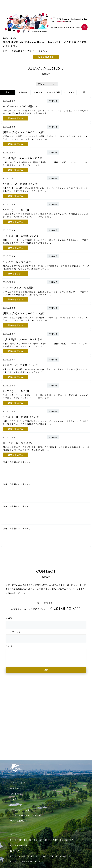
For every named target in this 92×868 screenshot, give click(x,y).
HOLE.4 (42, 840)
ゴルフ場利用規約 (19, 821)
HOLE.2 (23, 840)
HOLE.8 (14, 845)
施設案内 (14, 788)
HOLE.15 (66, 856)
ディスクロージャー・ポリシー (25, 815)
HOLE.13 (46, 856)
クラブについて (18, 783)
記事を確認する (46, 57)
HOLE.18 (35, 861)
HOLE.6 (59, 840)
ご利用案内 (16, 794)
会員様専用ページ (19, 805)
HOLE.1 (14, 840)
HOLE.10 (15, 856)
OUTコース (16, 834)
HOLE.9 (23, 845)
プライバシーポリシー (21, 810)
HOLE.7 (69, 840)
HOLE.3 (33, 840)
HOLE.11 (26, 856)
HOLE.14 (56, 856)
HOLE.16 (15, 861)
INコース (15, 851)
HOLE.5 (50, 840)
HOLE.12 (36, 856)
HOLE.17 (25, 861)
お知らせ (53, 100)
